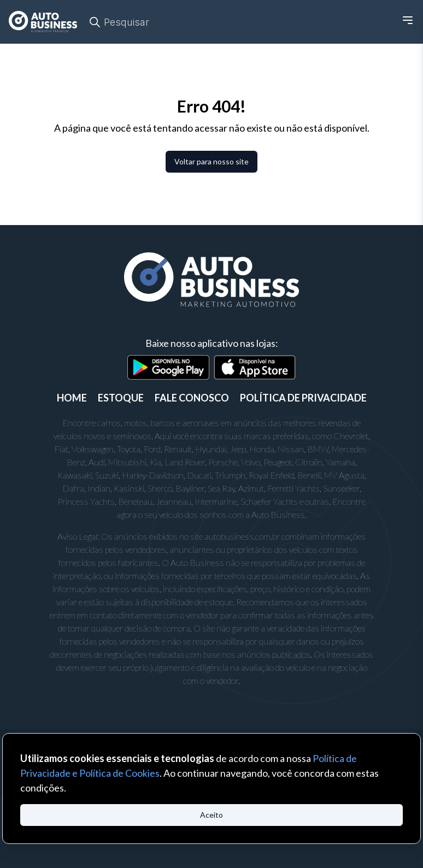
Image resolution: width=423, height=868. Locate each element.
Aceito (211, 815)
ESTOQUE (121, 398)
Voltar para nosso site (211, 161)
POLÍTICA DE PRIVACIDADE (303, 398)
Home (72, 398)
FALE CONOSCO (192, 398)
